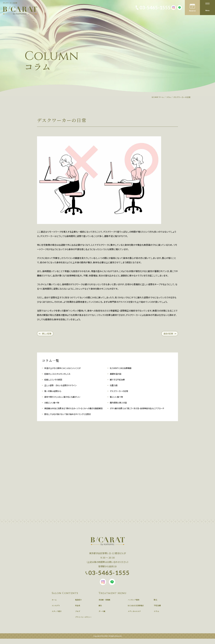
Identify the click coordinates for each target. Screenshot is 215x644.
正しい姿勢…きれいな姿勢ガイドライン (63, 386)
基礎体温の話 (116, 375)
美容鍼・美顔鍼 (105, 605)
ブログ (78, 617)
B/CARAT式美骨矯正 (137, 611)
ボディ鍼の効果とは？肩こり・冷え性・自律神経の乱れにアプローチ (141, 409)
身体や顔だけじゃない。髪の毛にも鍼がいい (65, 398)
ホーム (54, 605)
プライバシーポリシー (84, 622)
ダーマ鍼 (102, 617)
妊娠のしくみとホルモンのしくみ (59, 375)
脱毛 (155, 605)
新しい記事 (48, 334)
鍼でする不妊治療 (118, 381)
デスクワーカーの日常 (120, 392)
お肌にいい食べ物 (53, 404)
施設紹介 (79, 605)
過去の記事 (167, 334)
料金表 (78, 611)
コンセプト (56, 611)
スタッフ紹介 (57, 617)
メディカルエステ (135, 617)
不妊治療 (157, 611)
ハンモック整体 (134, 605)
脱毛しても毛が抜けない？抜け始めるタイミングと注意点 (71, 419)
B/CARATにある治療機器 (122, 369)
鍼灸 (100, 611)
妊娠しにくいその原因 (54, 381)
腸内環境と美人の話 (119, 404)
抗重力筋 (114, 386)
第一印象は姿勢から (54, 392)
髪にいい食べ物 (117, 398)
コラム (156, 617)
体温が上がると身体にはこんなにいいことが (65, 369)
